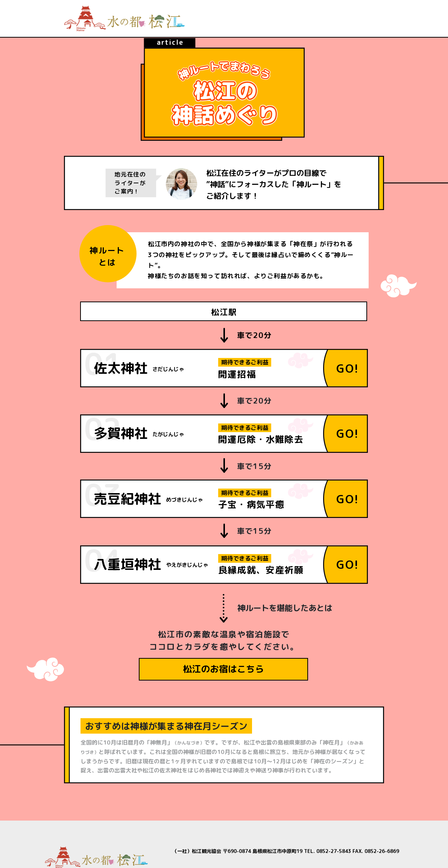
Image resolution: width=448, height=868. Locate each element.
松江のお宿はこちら (223, 669)
